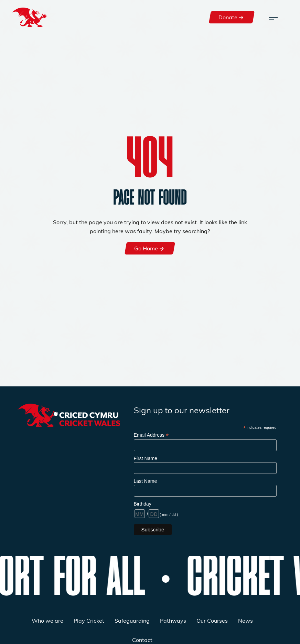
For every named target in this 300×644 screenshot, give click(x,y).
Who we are (47, 620)
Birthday (143, 504)
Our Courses (212, 620)
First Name (146, 458)
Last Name (146, 481)
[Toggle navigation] (273, 17)
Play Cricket (89, 620)
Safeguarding (132, 620)
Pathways (173, 620)
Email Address (151, 435)
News (245, 620)
